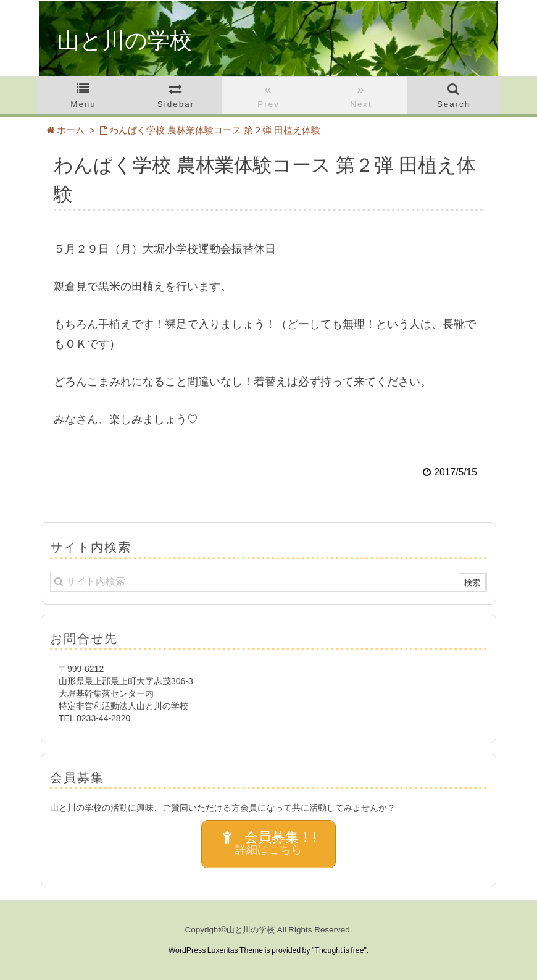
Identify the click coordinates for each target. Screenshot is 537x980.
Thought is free (339, 950)
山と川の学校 (125, 41)
